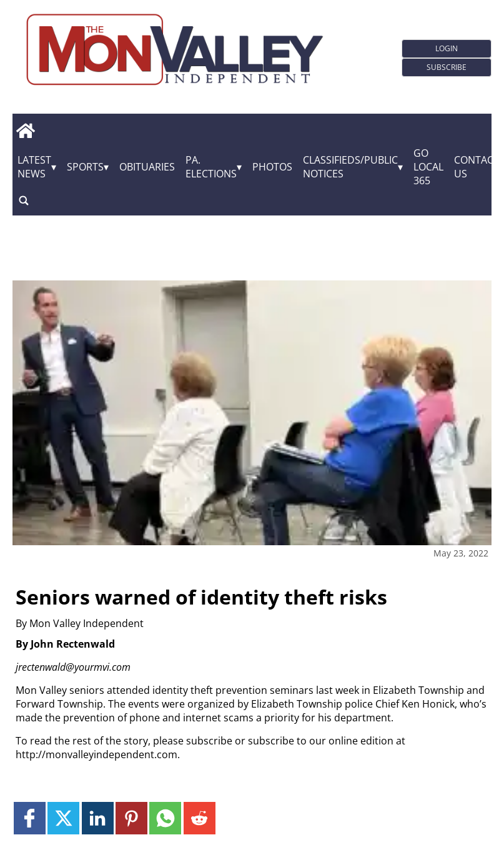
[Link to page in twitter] (63, 818)
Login (447, 48)
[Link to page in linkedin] (98, 818)
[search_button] (24, 200)
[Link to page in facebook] (30, 818)
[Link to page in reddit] (200, 818)
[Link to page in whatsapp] (165, 818)
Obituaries (147, 167)
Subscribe (447, 67)
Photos (272, 167)
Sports (85, 167)
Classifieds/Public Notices (350, 167)
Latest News (34, 167)
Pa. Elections (211, 167)
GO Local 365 (428, 167)
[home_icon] (25, 131)
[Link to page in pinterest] (131, 818)
